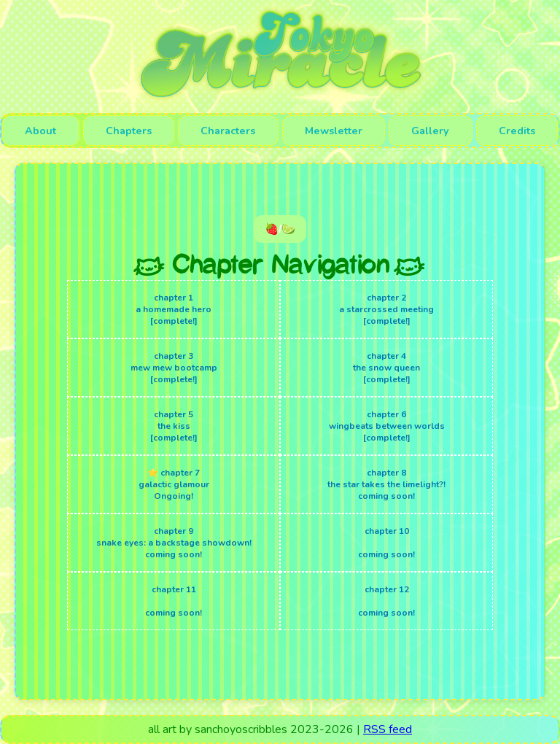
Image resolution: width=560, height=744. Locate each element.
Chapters (129, 131)
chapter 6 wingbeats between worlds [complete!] (387, 426)
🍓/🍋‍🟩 (280, 229)
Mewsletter (334, 131)
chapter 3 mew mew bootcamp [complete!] (174, 368)
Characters (228, 131)
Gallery (430, 131)
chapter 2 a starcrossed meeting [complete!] (386, 309)
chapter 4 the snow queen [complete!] (386, 368)
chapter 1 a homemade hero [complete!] (174, 309)
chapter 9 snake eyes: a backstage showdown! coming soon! (174, 543)
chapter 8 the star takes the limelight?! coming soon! (386, 484)
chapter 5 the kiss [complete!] (174, 426)
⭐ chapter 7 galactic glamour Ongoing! (174, 484)
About (40, 131)
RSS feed (388, 729)
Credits (517, 131)
